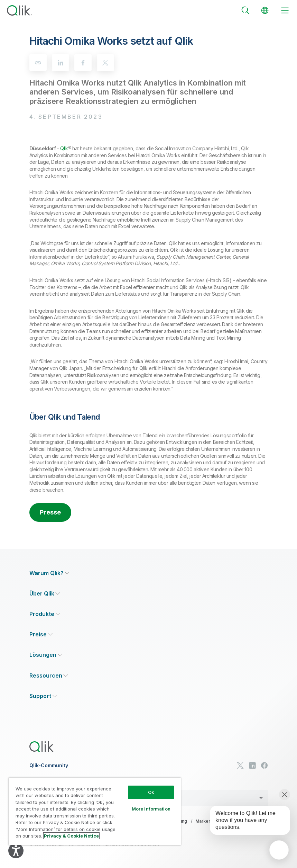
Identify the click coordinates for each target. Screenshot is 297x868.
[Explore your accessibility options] (16, 851)
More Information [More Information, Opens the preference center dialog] (151, 809)
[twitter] (105, 63)
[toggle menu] (285, 10)
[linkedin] (61, 63)
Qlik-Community (49, 766)
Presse (50, 512)
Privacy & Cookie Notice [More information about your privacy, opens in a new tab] (71, 836)
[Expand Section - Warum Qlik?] (49, 573)
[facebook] (83, 63)
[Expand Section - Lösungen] (46, 655)
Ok (151, 792)
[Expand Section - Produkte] (45, 614)
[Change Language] (265, 10)
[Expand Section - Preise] (41, 634)
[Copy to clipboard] (38, 63)
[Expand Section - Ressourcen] (49, 676)
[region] (95, 811)
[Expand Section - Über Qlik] (45, 594)
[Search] (245, 10)
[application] (279, 850)
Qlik (64, 148)
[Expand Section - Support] (43, 696)
